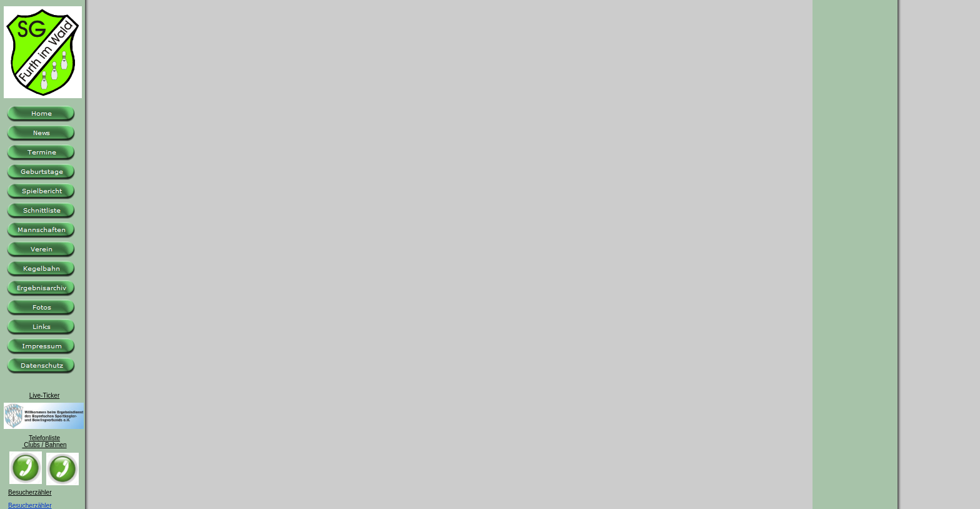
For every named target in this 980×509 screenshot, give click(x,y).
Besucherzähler (30, 506)
